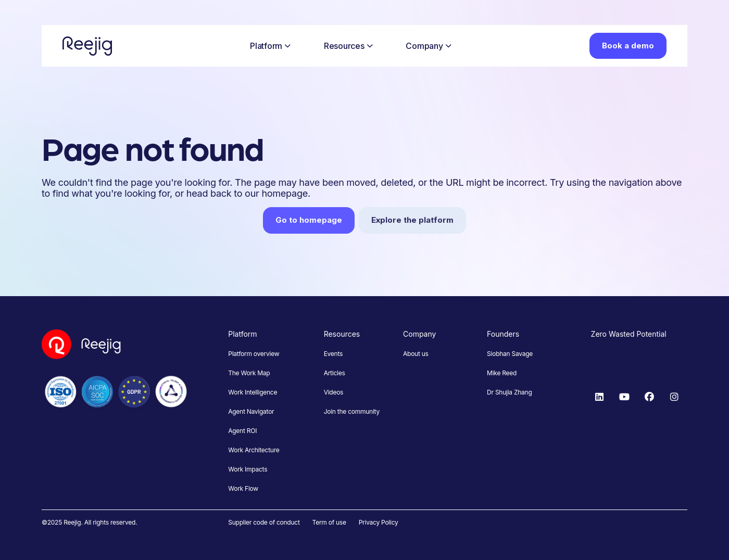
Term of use (329, 522)
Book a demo (628, 46)
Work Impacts (248, 469)
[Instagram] (674, 397)
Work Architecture (254, 450)
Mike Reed (502, 373)
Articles (335, 373)
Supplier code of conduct (264, 522)
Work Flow (243, 488)
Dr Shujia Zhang (509, 392)
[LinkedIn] (599, 397)
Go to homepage (309, 220)
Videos (334, 392)
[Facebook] (649, 397)
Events (333, 354)
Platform (270, 46)
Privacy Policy (379, 522)
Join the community (352, 411)
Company (428, 46)
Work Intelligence (253, 392)
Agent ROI (242, 431)
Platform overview (254, 354)
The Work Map (249, 373)
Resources (348, 46)
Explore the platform (412, 220)
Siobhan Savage (510, 354)
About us (416, 354)
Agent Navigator (251, 411)
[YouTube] (624, 397)
